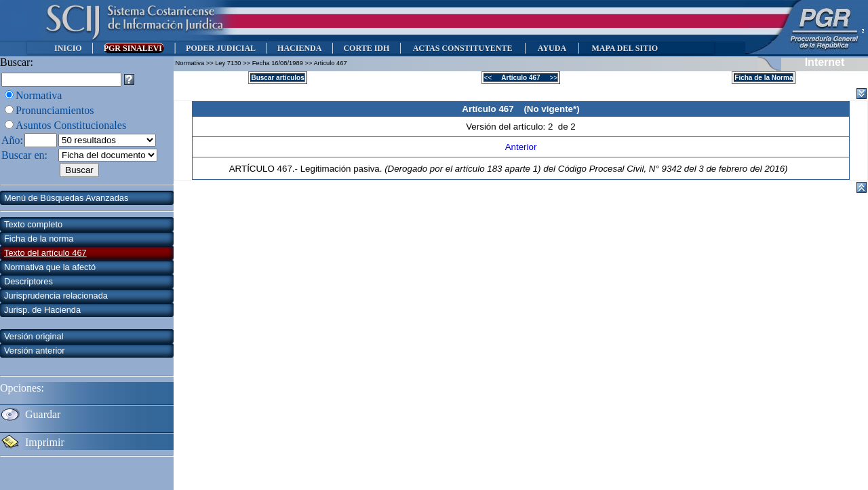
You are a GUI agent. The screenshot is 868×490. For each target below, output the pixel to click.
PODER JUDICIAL (221, 48)
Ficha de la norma (39, 239)
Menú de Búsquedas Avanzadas (66, 198)
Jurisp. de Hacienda (42, 310)
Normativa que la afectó (50, 267)
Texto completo (33, 224)
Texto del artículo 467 (45, 253)
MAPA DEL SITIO (625, 48)
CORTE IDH (366, 48)
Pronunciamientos (55, 110)
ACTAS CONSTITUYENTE (462, 48)
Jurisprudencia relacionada (56, 296)
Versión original (34, 336)
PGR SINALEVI (134, 48)
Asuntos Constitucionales (71, 125)
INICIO (68, 48)
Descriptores (28, 281)
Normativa (39, 95)
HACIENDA (299, 48)
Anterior (521, 147)
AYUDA (552, 48)
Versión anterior (35, 351)
